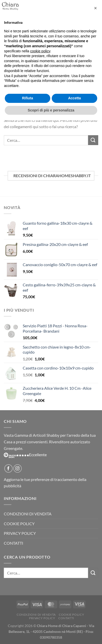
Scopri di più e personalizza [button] (51, 110)
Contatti (14, 543)
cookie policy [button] (40, 51)
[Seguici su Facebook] (8, 468)
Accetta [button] (75, 98)
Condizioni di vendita (28, 514)
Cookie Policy (19, 524)
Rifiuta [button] (28, 98)
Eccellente (25, 455)
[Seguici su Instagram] (18, 468)
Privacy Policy (20, 533)
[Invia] (93, 140)
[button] (95, 8)
